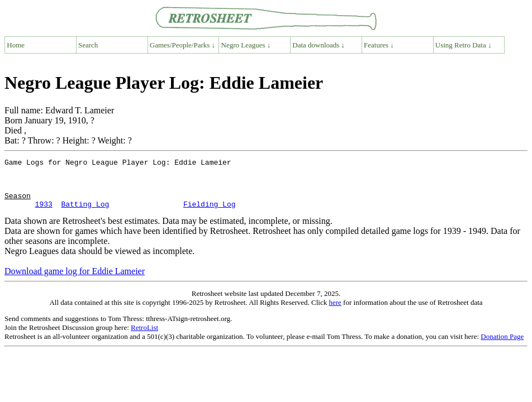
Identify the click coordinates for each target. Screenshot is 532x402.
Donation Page (502, 346)
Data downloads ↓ (319, 45)
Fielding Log (210, 214)
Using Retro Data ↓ (464, 45)
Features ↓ (379, 45)
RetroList (144, 338)
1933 (44, 214)
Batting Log (85, 214)
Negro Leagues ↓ (246, 45)
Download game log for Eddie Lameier (75, 281)
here (335, 312)
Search (88, 45)
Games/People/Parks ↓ (182, 45)
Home (16, 45)
